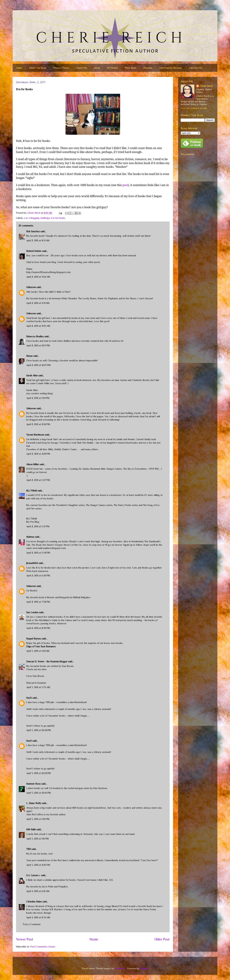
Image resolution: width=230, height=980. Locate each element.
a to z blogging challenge (37, 218)
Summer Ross (33, 784)
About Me (82, 68)
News (97, 68)
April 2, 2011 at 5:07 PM (38, 480)
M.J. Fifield (32, 491)
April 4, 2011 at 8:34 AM (38, 917)
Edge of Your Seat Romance (41, 646)
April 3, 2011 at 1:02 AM (38, 651)
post (125, 185)
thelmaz (30, 537)
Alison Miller (33, 464)
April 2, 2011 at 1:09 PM (38, 398)
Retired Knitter (34, 251)
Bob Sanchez (33, 231)
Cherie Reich (206, 86)
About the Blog (38, 68)
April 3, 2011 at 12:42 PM (39, 730)
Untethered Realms (171, 68)
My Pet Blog (33, 522)
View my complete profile (194, 108)
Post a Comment (32, 924)
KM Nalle (31, 829)
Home (19, 68)
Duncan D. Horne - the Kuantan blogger (47, 661)
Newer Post (25, 939)
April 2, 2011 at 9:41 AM (38, 303)
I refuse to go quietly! (43, 726)
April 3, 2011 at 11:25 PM (38, 865)
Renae (29, 356)
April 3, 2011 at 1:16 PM (38, 839)
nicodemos (120, 968)
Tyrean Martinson (35, 435)
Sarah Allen (32, 375)
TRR (28, 849)
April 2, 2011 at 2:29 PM (38, 454)
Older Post (162, 939)
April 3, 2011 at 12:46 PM (39, 793)
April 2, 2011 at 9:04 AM (38, 277)
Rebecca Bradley (35, 336)
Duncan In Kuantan (36, 683)
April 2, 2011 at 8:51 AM (38, 240)
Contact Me (196, 68)
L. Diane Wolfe (34, 803)
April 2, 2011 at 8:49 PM (38, 628)
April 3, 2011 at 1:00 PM (38, 819)
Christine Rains (34, 902)
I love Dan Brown (35, 676)
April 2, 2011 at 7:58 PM (38, 602)
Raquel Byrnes (34, 639)
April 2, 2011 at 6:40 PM (38, 576)
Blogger (144, 968)
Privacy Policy (61, 68)
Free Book (131, 68)
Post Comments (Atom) (43, 947)
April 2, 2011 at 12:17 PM (38, 345)
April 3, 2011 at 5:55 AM (38, 687)
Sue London (32, 612)
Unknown (31, 287)
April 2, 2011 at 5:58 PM (38, 553)
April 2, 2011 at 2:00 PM (38, 424)
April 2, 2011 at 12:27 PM (38, 365)
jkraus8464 (32, 563)
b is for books (58, 218)
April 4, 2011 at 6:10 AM (38, 891)
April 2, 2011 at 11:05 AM (38, 326)
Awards (148, 68)
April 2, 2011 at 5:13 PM (38, 526)
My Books (112, 68)
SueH (29, 698)
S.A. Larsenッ (33, 875)
